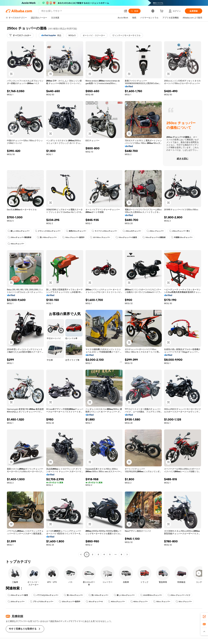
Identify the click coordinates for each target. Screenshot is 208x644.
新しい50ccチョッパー (124, 595)
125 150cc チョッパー (100, 237)
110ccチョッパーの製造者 (154, 237)
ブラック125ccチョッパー (42, 602)
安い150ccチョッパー (47, 237)
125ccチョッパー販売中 (70, 602)
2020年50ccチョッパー (151, 595)
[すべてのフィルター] (20, 35)
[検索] (134, 11)
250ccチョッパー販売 (18, 595)
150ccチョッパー (16, 244)
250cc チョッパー (155, 231)
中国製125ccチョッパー (182, 237)
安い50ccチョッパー (73, 595)
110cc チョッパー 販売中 (73, 237)
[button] (126, 11)
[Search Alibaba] (81, 11)
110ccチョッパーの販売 (126, 237)
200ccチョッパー (16, 602)
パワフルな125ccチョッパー (46, 595)
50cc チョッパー (184, 602)
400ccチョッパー (116, 602)
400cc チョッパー (139, 602)
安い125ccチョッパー (98, 595)
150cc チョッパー (162, 602)
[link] (204, 617)
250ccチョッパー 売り (180, 231)
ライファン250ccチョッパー (104, 231)
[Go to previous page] (81, 554)
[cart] (162, 11)
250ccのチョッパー (132, 231)
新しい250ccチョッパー (19, 231)
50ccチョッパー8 (94, 602)
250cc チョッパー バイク (179, 595)
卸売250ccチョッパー (76, 231)
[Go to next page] (127, 554)
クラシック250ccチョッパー (48, 231)
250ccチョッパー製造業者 (19, 237)
